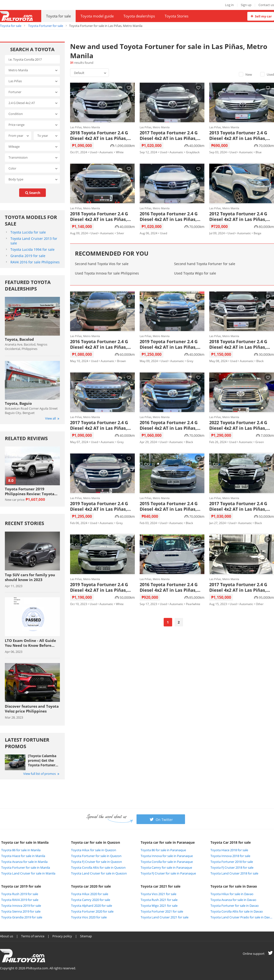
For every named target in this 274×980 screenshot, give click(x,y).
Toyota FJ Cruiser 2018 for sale (232, 867)
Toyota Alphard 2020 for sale (92, 906)
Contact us (266, 5)
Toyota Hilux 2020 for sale (90, 894)
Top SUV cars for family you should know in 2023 (30, 577)
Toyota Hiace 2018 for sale (229, 850)
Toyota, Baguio (18, 403)
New (245, 74)
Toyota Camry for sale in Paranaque (166, 867)
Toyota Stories (177, 16)
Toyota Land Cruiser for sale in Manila (28, 873)
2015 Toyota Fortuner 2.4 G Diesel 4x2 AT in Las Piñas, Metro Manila (169, 506)
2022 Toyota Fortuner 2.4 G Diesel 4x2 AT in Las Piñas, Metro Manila (238, 425)
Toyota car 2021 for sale (161, 886)
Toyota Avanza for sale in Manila (24, 862)
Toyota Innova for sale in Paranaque (167, 856)
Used (267, 74)
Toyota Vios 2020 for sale (89, 917)
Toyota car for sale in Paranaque (168, 842)
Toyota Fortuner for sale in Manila (26, 867)
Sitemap (86, 936)
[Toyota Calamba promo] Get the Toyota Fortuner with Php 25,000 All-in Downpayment (42, 760)
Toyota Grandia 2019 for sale (22, 917)
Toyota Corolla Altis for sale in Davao (237, 911)
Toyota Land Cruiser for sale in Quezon (99, 873)
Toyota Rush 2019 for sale (20, 894)
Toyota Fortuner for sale (46, 26)
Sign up (246, 5)
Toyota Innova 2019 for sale (21, 906)
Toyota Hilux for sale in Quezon (94, 850)
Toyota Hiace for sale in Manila (23, 856)
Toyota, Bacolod (19, 339)
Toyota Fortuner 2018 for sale (232, 862)
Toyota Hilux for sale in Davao (232, 894)
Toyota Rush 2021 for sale (159, 900)
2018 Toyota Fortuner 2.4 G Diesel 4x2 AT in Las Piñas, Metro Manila (99, 136)
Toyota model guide (97, 16)
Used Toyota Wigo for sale (195, 273)
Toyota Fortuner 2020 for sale (92, 911)
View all (52, 418)
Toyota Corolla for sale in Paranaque (167, 862)
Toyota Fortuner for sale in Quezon (96, 856)
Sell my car (261, 16)
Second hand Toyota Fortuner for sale (205, 264)
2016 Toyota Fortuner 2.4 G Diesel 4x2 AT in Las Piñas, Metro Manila (169, 217)
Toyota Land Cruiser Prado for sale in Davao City (242, 917)
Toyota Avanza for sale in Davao (233, 900)
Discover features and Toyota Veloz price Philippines (32, 709)
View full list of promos (42, 774)
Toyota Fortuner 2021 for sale (162, 911)
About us (7, 936)
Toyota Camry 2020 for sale (91, 900)
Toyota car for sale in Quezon (96, 842)
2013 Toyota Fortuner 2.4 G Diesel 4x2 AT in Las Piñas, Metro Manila (238, 136)
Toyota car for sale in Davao (234, 886)
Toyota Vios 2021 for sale (158, 894)
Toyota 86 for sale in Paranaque (163, 850)
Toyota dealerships (139, 16)
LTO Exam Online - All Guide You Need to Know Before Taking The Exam (30, 643)
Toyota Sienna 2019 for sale (21, 911)
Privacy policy (62, 936)
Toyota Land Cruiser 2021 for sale (165, 917)
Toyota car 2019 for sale (21, 886)
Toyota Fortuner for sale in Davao (235, 906)
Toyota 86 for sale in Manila (21, 850)
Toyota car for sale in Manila (25, 842)
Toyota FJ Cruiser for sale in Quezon (97, 862)
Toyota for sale (58, 16)
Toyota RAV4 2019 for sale (20, 900)
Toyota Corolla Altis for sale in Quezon (98, 867)
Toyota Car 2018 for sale (231, 842)
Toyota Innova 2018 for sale (230, 856)
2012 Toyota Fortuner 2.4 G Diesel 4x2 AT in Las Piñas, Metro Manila (238, 217)
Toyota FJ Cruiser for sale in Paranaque (168, 873)
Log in (229, 5)
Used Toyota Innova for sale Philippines (107, 273)
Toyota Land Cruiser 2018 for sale (234, 873)
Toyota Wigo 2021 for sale (159, 906)
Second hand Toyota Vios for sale (102, 264)
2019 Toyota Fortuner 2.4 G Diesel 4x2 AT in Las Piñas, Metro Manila (169, 344)
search (32, 193)
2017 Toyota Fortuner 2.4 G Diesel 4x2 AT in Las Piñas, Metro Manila (169, 136)
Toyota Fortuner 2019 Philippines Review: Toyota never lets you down (30, 491)
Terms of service (33, 936)
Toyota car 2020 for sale (91, 886)
